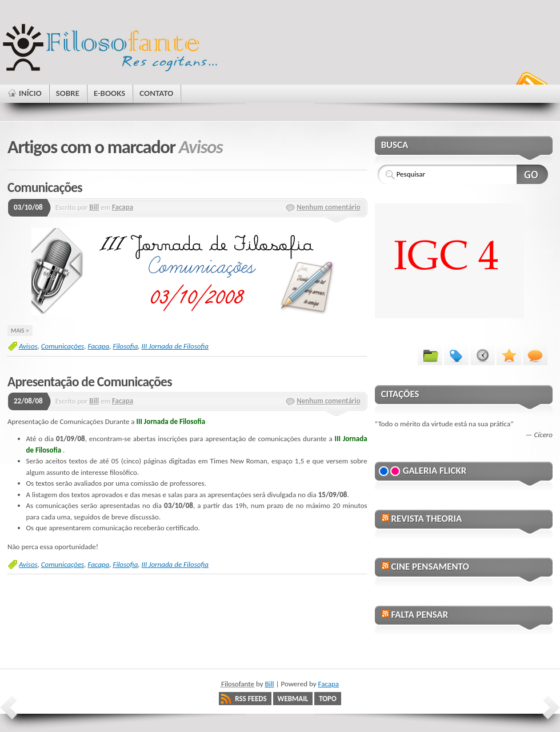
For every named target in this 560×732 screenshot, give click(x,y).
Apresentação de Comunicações (90, 382)
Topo (328, 699)
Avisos (28, 346)
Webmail (293, 699)
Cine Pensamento (430, 567)
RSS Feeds (251, 699)
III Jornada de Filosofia (175, 346)
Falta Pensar (419, 615)
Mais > (20, 330)
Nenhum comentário (329, 207)
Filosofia (125, 346)
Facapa (123, 207)
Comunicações (45, 187)
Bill (94, 207)
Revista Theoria (426, 519)
